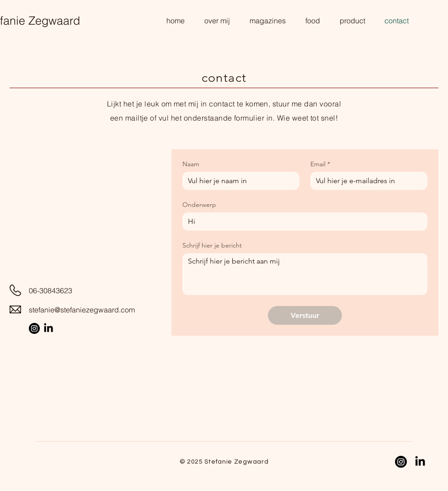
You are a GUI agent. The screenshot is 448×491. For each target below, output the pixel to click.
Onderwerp (199, 205)
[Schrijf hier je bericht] (305, 274)
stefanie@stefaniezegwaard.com (82, 310)
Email (320, 164)
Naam (191, 164)
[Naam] (238, 181)
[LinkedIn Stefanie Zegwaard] (48, 328)
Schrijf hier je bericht (212, 245)
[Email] (366, 181)
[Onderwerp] (302, 222)
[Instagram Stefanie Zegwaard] (34, 328)
